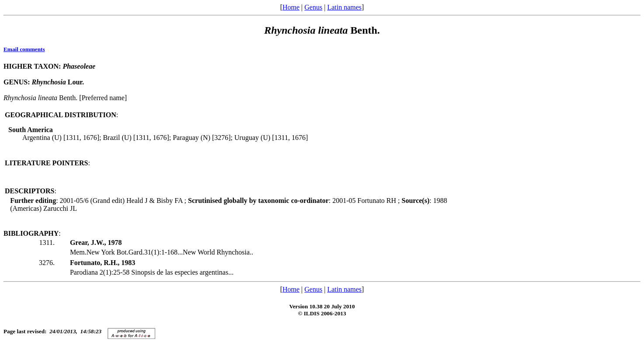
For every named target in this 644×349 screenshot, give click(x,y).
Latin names (344, 7)
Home (291, 7)
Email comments (24, 49)
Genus (313, 7)
